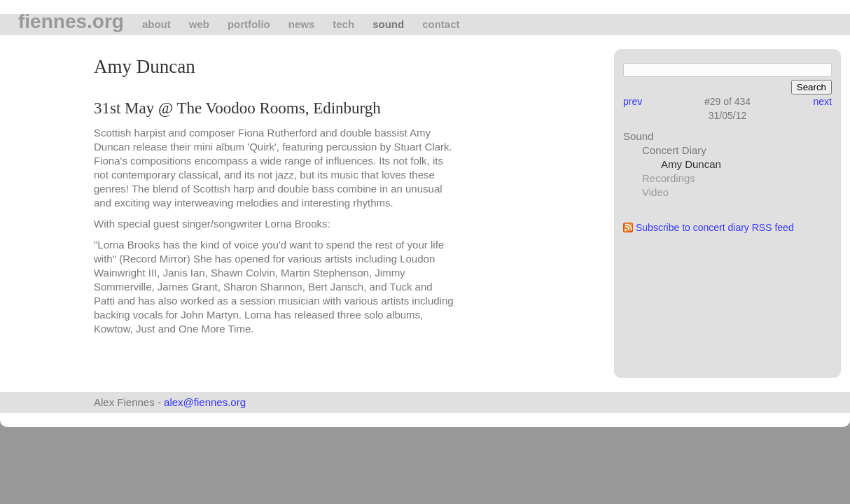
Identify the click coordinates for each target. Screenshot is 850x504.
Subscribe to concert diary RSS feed (715, 227)
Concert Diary (674, 150)
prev (633, 101)
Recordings (669, 178)
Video (655, 192)
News (302, 24)
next (823, 101)
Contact (441, 24)
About (156, 24)
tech (343, 24)
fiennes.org (71, 22)
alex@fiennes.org (205, 402)
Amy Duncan (691, 164)
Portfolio (249, 24)
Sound (388, 24)
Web (199, 24)
